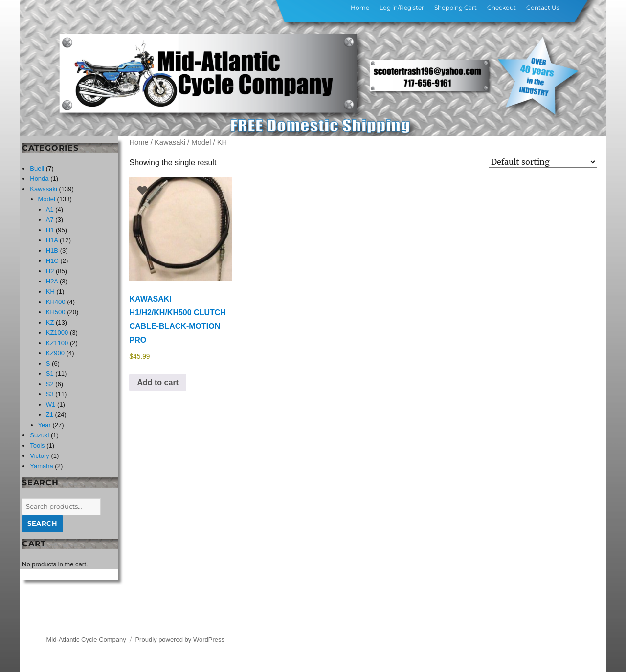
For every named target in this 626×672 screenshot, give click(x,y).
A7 (50, 220)
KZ (50, 322)
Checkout (502, 8)
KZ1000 (57, 333)
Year (45, 425)
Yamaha (41, 466)
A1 (50, 209)
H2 (50, 271)
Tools (37, 445)
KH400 (56, 302)
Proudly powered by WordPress (180, 639)
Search (43, 523)
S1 (50, 374)
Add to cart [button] (157, 382)
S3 (50, 394)
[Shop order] (543, 162)
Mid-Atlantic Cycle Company (86, 639)
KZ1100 (57, 343)
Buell (37, 168)
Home (360, 8)
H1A (52, 240)
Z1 (50, 415)
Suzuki (39, 435)
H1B (52, 250)
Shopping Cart (456, 8)
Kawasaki (170, 142)
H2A (52, 281)
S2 (50, 384)
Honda (39, 179)
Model (201, 142)
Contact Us (543, 8)
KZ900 (55, 353)
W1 (51, 404)
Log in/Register (402, 8)
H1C (52, 261)
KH (50, 292)
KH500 (56, 312)
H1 (50, 230)
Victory (40, 456)
